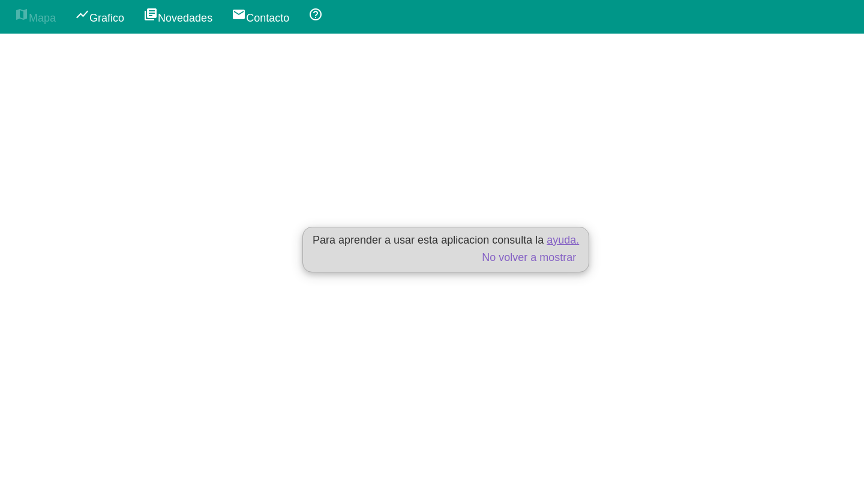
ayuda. (563, 240)
